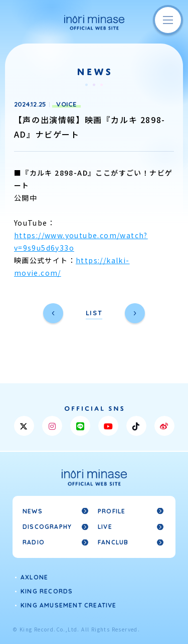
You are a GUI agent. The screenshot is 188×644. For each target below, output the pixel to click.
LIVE (105, 527)
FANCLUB (113, 542)
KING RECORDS (47, 591)
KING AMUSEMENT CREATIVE (69, 605)
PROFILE (112, 511)
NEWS (33, 511)
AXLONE (34, 577)
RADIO (34, 542)
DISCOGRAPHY (47, 527)
